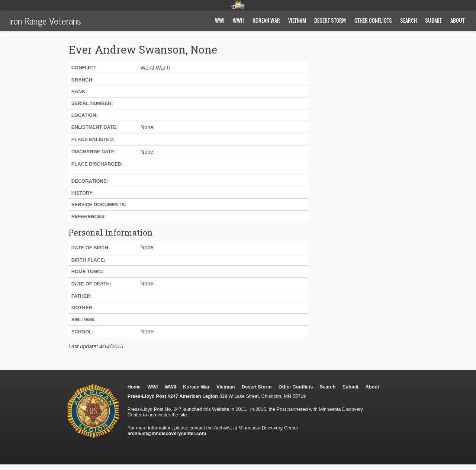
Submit (433, 20)
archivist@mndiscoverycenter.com (167, 433)
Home (134, 387)
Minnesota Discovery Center (238, 5)
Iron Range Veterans (45, 20)
